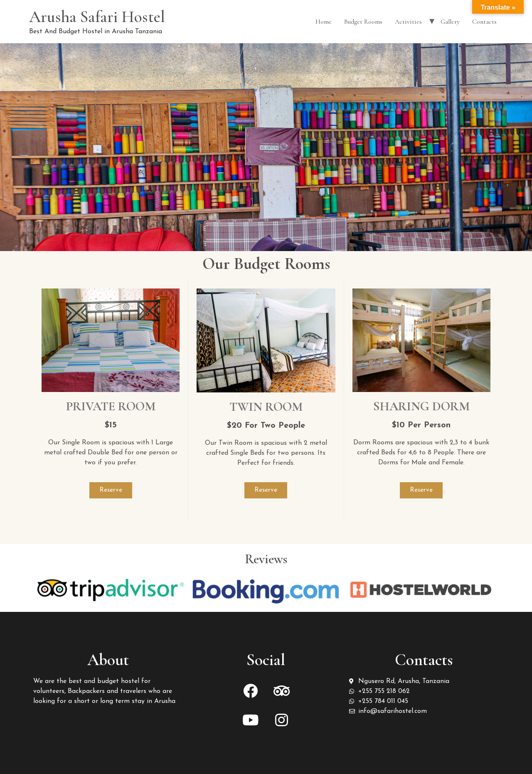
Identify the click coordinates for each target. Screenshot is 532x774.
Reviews (266, 559)
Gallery (450, 22)
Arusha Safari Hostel (97, 17)
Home (324, 22)
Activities (408, 22)
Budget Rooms (363, 22)
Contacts (484, 22)
